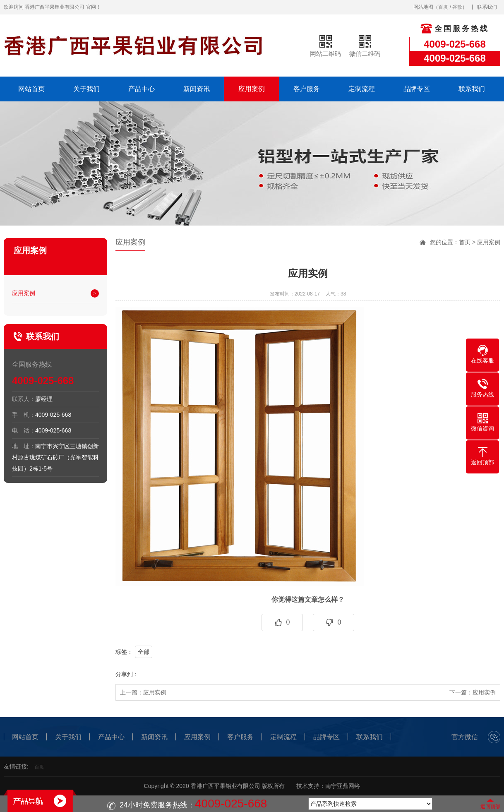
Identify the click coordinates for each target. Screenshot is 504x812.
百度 (443, 7)
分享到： (127, 674)
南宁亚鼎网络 (343, 786)
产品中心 (142, 89)
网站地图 (423, 7)
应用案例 (252, 89)
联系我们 (487, 7)
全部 (144, 652)
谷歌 (457, 7)
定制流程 (362, 89)
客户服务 (307, 89)
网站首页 (31, 89)
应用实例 (155, 692)
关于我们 (86, 89)
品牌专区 (417, 89)
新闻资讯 (197, 89)
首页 (465, 242)
